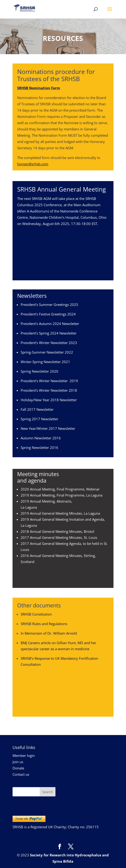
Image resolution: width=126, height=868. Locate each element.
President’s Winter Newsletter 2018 (49, 390)
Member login (24, 755)
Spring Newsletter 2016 (39, 447)
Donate (18, 768)
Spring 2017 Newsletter (39, 419)
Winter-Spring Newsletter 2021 (45, 362)
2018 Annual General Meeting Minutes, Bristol (57, 531)
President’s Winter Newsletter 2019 (49, 381)
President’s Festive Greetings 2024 (48, 314)
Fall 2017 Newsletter (37, 409)
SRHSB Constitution (36, 614)
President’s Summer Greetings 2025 (49, 305)
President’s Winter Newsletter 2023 (49, 343)
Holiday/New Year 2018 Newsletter (49, 400)
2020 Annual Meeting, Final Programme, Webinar (60, 489)
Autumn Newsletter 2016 (41, 438)
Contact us (21, 774)
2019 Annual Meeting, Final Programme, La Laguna (61, 495)
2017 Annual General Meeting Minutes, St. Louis (59, 537)
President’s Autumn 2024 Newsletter (50, 324)
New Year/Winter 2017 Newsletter (48, 428)
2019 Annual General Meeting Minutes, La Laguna (60, 513)
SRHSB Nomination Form (39, 88)
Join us (18, 762)
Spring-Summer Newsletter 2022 (47, 352)
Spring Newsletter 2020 (39, 371)
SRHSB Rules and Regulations (44, 624)
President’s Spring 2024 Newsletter (49, 333)
